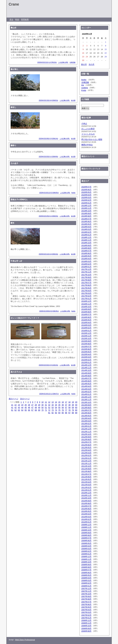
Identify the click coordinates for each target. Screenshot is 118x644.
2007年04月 (86, 610)
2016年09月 (86, 309)
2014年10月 (86, 370)
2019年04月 (86, 227)
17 (66, 402)
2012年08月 (86, 439)
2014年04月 (86, 386)
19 (73, 402)
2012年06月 (86, 445)
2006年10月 (86, 626)
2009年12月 (86, 525)
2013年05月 (86, 416)
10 (42, 402)
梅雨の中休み (87, 145)
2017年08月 (86, 280)
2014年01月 (86, 394)
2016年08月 (86, 312)
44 (22, 407)
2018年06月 (86, 253)
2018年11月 (86, 240)
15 (59, 402)
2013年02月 (86, 424)
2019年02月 (86, 232)
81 (49, 413)
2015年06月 (86, 349)
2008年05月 (86, 575)
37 (66, 405)
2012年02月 (86, 455)
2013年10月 (86, 402)
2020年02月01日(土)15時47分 (49, 394)
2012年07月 (86, 442)
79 (73, 410)
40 (76, 405)
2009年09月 (86, 533)
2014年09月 (86, 373)
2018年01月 (86, 267)
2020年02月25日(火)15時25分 (48, 216)
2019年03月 (86, 229)
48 (36, 407)
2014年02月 (86, 392)
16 (63, 402)
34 (56, 405)
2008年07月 (86, 570)
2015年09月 (86, 341)
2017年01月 (86, 299)
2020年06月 (86, 190)
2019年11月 (86, 208)
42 (15, 407)
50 (42, 407)
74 (56, 410)
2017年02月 (86, 296)
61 (12, 410)
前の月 (84, 64)
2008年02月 (86, 583)
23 (19, 405)
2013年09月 (86, 405)
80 (76, 410)
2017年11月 (86, 272)
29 (39, 405)
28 (36, 405)
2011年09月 (86, 469)
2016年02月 (86, 328)
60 (76, 407)
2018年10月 (86, 243)
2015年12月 (86, 333)
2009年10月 (86, 530)
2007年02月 (86, 615)
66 (29, 410)
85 (63, 413)
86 (66, 413)
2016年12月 (86, 301)
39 (73, 405)
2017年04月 (86, 291)
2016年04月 (86, 323)
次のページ (25, 399)
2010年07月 (86, 506)
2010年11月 (86, 495)
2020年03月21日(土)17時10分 (47, 62)
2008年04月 (86, 578)
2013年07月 (86, 410)
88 (73, 413)
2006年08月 (86, 631)
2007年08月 (86, 599)
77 (66, 410)
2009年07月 (86, 538)
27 (32, 405)
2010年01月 (86, 522)
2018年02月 (86, 264)
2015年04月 (86, 354)
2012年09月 (86, 437)
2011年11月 (86, 463)
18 (69, 402)
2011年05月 (86, 479)
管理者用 (25, 20)
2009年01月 (86, 554)
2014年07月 (86, 378)
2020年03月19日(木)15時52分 (48, 100)
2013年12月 (86, 397)
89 (76, 413)
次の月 (92, 64)
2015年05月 (86, 352)
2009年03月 (86, 549)
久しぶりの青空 (88, 129)
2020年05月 (86, 192)
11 (46, 402)
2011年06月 (86, 477)
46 (29, 407)
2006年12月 (86, 620)
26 (29, 405)
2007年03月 (86, 612)
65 (26, 410)
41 (12, 407)
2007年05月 (86, 607)
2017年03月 (86, 293)
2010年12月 (86, 493)
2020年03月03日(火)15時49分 (48, 157)
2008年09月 (86, 565)
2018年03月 (86, 261)
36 (63, 405)
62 (15, 410)
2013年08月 (86, 408)
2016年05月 (86, 320)
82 (53, 413)
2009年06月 (86, 541)
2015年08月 (86, 344)
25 (26, 405)
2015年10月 (86, 338)
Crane (14, 4)
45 (26, 407)
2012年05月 (86, 448)
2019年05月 (86, 224)
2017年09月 (86, 277)
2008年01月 (86, 586)
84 (59, 413)
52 (49, 407)
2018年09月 (86, 245)
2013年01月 (86, 426)
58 (69, 407)
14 (56, 402)
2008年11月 (86, 559)
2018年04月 (86, 259)
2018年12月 (86, 237)
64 (22, 410)
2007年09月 (86, 596)
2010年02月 (86, 519)
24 (22, 405)
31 (46, 405)
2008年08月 (86, 567)
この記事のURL (63, 62)
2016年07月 (86, 314)
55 (59, 407)
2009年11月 (86, 527)
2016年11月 (86, 304)
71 (46, 410)
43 (19, 407)
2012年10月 (86, 434)
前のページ (13, 399)
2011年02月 (86, 487)
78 (69, 410)
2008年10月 (86, 562)
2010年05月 (86, 511)
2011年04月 (86, 482)
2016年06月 (86, 317)
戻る (11, 20)
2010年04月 (86, 514)
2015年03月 (86, 357)
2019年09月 (86, 213)
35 (59, 405)
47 (32, 407)
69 (39, 410)
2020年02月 (86, 200)
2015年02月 (86, 360)
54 (56, 407)
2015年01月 (86, 362)
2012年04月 (86, 450)
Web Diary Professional (25, 640)
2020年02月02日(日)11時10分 (48, 365)
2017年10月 (86, 275)
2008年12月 (86, 556)
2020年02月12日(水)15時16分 (48, 254)
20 (76, 402)
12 (49, 402)
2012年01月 (86, 458)
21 (12, 405)
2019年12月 (86, 206)
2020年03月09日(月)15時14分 (48, 139)
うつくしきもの (88, 134)
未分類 (73, 100)
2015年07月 (86, 346)
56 (63, 407)
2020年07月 (86, 187)
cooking (85, 88)
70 (42, 410)
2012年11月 (86, 432)
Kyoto (84, 90)
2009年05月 (86, 543)
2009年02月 (86, 551)
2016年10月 (86, 307)
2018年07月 (86, 251)
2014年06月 (86, 381)
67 (32, 410)
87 (69, 413)
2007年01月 (86, 618)
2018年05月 (86, 256)
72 (49, 410)
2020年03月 (86, 197)
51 (46, 407)
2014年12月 (86, 365)
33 (53, 405)
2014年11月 (86, 368)
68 (36, 410)
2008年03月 (86, 580)
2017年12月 (86, 269)
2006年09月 (86, 628)
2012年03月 (86, 453)
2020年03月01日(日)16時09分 (49, 193)
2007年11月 (86, 591)
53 (53, 407)
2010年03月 (86, 517)
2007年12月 (86, 589)
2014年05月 (86, 384)
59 (73, 407)
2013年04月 (86, 418)
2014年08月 (86, 376)
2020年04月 (86, 195)
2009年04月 (86, 546)
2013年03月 (86, 421)
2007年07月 (86, 602)
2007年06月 (86, 604)
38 (69, 405)
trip (83, 85)
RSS (17, 20)
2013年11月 (86, 400)
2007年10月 (86, 594)
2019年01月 (86, 235)
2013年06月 (86, 413)
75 (59, 410)
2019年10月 (86, 211)
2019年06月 (86, 221)
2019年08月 (86, 216)
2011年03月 (86, 485)
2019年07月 (86, 219)
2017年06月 (86, 285)
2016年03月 (86, 325)
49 (39, 407)
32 (49, 405)
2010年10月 (86, 498)
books (73, 193)
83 (56, 413)
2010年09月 (86, 501)
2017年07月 (86, 283)
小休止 (84, 123)
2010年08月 (86, 503)
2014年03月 (86, 389)
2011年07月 (86, 474)
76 (63, 410)
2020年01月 (86, 203)
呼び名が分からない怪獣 (92, 139)
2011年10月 (86, 466)
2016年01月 (86, 331)
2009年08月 (86, 535)
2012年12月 (86, 429)
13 (53, 402)
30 (42, 405)
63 (19, 410)
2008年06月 (86, 573)
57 (66, 407)
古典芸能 (72, 62)
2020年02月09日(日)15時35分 (49, 311)
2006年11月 (86, 623)
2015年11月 (86, 336)
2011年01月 (86, 490)
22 (15, 405)
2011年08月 (86, 471)
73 (53, 410)
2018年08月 (86, 248)
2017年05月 (86, 288)
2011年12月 (86, 461)
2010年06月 (86, 509)
